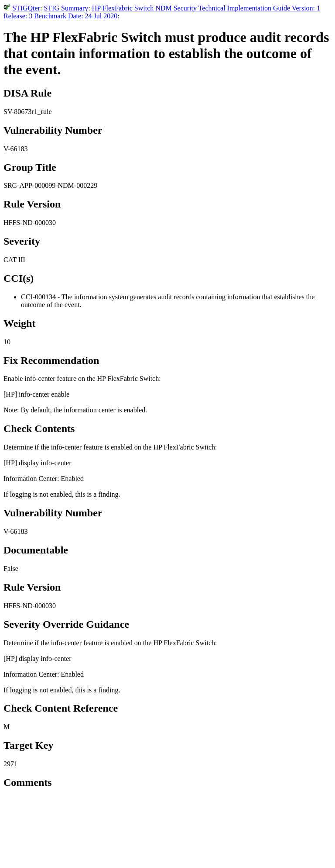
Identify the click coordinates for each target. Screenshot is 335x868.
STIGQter (26, 8)
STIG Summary (66, 8)
